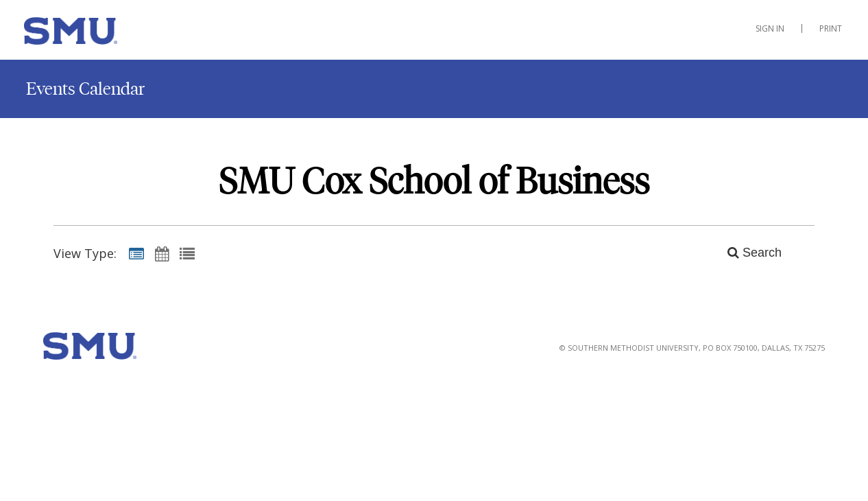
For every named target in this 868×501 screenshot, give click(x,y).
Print (831, 28)
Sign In (770, 28)
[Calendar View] (162, 253)
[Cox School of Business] (93, 34)
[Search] (747, 253)
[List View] (187, 253)
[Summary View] (136, 253)
